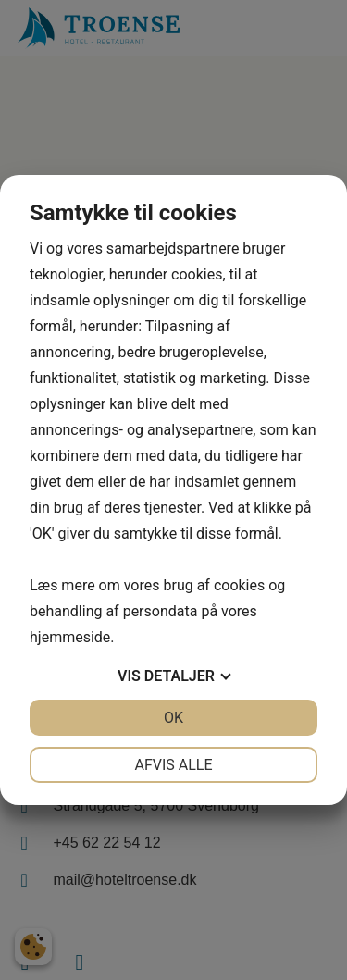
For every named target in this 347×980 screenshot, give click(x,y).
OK (173, 718)
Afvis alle (173, 765)
